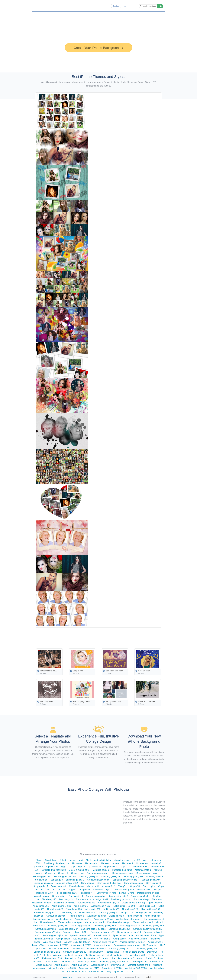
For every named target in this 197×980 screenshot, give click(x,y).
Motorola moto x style (79, 870)
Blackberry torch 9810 (65, 903)
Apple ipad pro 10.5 (123, 971)
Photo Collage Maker (45, 5)
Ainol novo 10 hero (138, 939)
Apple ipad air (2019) (89, 968)
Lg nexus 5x (52, 867)
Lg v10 (81, 867)
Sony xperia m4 (58, 886)
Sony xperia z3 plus (140, 896)
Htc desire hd (92, 863)
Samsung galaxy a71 (58, 926)
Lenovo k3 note (127, 893)
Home (80, 6)
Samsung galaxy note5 (98, 880)
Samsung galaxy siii (111, 876)
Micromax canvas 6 (97, 949)
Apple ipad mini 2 (80, 965)
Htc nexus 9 (68, 962)
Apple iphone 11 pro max (128, 919)
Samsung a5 (41, 880)
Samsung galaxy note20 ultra (147, 929)
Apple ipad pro (61, 965)
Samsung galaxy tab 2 (148, 949)
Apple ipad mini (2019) (100, 971)
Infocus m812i (108, 886)
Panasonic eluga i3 (102, 890)
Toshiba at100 (96, 952)
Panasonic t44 (87, 893)
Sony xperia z (88, 883)
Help (139, 977)
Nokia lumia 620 (55, 909)
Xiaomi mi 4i (93, 886)
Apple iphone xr (134, 916)
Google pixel (127, 913)
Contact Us (81, 977)
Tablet (63, 860)
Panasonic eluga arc (124, 890)
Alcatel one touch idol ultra (99, 860)
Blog (103, 6)
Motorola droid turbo (122, 870)
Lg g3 (72, 867)
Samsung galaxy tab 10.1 (121, 949)
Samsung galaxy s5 (43, 883)
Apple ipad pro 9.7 (82, 939)
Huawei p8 (156, 863)
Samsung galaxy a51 (81, 926)
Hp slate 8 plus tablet (59, 949)
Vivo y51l (123, 886)
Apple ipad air (157, 962)
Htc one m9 (128, 863)
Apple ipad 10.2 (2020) (136, 968)
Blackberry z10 (49, 899)
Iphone (72, 860)
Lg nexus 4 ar (94, 867)
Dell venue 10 (118, 965)
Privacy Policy (68, 977)
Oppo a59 (135, 886)
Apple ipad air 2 (44, 965)
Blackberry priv (69, 913)
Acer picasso (119, 939)
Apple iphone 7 (81, 906)
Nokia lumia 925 (130, 909)
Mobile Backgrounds (107, 977)
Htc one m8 (142, 863)
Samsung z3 (57, 880)
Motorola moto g (143, 870)
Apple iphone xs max (43, 919)
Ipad (81, 860)
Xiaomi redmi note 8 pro (119, 922)
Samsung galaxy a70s (106, 926)
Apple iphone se (64, 919)
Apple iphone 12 (102, 935)
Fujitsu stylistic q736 (52, 958)
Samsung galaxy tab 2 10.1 (47, 952)
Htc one (115, 863)
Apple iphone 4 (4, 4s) (109, 903)
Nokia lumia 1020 (147, 906)
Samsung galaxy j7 (75, 880)
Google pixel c (63, 939)
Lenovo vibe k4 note (106, 893)
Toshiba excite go (52, 955)
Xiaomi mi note (76, 886)
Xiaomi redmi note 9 (94, 922)
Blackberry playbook (95, 955)
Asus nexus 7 (53, 962)
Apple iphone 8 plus (97, 916)
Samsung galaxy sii (89, 876)
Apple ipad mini (115, 955)
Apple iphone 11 (83, 919)
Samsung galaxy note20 (102, 932)
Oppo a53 (85, 890)
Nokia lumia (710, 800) (124, 906)
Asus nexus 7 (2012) (58, 945)
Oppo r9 (50, 890)
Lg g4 (64, 867)
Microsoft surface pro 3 (139, 965)
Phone (39, 860)
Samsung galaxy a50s (154, 926)
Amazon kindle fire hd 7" (105, 942)
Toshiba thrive (112, 952)
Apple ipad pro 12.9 (77, 971)
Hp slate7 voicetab (73, 955)
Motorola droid (140, 867)
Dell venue (152, 952)
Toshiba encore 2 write (133, 952)
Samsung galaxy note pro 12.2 (115, 962)
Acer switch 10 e (73, 958)
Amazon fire (109, 958)
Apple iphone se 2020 (81, 935)
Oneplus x (50, 873)
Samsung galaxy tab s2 (75, 952)
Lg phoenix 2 (110, 867)
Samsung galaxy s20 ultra (47, 932)
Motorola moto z (41, 896)
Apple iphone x (117, 916)
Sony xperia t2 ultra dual (109, 883)
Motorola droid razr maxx (54, 870)
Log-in (131, 6)
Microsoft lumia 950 (150, 909)
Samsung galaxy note (123, 873)
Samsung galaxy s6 (151, 880)
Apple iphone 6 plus (61, 906)
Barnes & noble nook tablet (127, 945)
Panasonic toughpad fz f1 (46, 913)
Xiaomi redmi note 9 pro (70, 922)
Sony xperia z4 (140, 962)
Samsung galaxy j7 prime (55, 935)
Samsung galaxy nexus (98, 873)
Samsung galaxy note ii (148, 873)
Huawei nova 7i (48, 922)
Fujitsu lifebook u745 (136, 955)
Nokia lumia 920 (111, 909)
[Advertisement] (105, 635)
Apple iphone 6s (41, 906)
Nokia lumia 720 (74, 909)
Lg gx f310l (125, 867)
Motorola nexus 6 (101, 870)
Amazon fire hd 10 (146, 958)
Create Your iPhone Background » (99, 48)
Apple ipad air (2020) (112, 968)
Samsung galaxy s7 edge (93, 929)
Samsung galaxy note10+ (75, 932)
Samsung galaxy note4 (67, 883)
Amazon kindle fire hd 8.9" (132, 942)
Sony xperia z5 (41, 886)
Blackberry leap (141, 899)
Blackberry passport (121, 899)
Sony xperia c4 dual (134, 883)
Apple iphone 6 (155, 903)
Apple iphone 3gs (87, 903)
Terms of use (129, 977)
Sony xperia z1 (76, 896)
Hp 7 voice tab (150, 945)
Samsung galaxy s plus (65, 876)
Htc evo (105, 863)
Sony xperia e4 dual (96, 896)
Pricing (116, 6)
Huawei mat (78, 949)
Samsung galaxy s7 (68, 929)
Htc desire (77, 863)
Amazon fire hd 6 (126, 958)
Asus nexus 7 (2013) (81, 945)
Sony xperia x (59, 896)
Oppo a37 (62, 890)
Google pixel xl (144, 913)
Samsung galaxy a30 (130, 926)
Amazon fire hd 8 (92, 958)
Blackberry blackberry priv (57, 863)
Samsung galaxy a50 (46, 929)
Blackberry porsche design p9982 (92, 899)
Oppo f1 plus (149, 886)
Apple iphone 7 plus (101, 906)
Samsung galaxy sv (109, 913)
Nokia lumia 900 (93, 909)
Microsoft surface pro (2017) (62, 968)
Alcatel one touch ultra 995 (127, 860)
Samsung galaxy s (42, 876)
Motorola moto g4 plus (148, 893)
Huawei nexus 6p (88, 913)
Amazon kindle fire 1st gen (77, 942)
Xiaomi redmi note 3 (118, 896)
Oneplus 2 (63, 873)
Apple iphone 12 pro (146, 935)
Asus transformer (102, 945)
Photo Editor (92, 6)
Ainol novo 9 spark (52, 942)
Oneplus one (77, 873)
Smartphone (51, 860)
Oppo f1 (73, 890)
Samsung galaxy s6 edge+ (126, 880)
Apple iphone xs (153, 916)
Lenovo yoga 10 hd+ (87, 962)
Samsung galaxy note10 (129, 932)
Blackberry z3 (66, 899)
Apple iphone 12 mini (123, 935)
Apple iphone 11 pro (103, 919)
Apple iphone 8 (77, 916)
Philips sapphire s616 (66, 893)
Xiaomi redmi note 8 (143, 922)
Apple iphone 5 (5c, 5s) (134, 903)
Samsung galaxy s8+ (57, 916)
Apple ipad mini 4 (100, 965)
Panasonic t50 (144, 890)
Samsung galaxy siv (133, 876)
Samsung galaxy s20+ (119, 929)
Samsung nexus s (155, 876)
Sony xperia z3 (154, 883)
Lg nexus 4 (38, 867)
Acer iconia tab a (102, 939)
